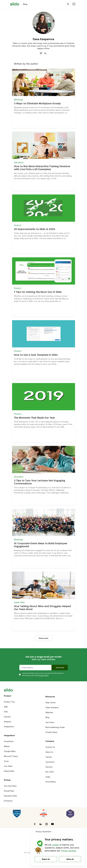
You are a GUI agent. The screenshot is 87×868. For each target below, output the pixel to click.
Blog (47, 717)
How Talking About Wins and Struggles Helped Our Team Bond (42, 608)
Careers (49, 757)
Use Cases (50, 722)
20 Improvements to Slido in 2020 (35, 229)
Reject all (46, 859)
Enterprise (8, 801)
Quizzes (7, 717)
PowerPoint (9, 741)
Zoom (6, 761)
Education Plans (10, 796)
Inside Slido (19, 603)
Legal (48, 777)
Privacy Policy (43, 675)
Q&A (6, 707)
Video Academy (52, 707)
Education (19, 163)
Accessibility (51, 782)
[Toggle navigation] (74, 4)
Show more (44, 638)
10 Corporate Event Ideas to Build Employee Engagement (40, 545)
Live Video (8, 766)
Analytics (8, 722)
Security (49, 767)
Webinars (49, 712)
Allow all (70, 859)
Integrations (9, 727)
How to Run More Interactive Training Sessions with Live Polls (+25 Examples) (42, 168)
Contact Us (50, 747)
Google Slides (10, 751)
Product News (51, 732)
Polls (6, 712)
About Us (49, 752)
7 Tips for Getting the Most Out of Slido (38, 292)
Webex (7, 746)
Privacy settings (69, 851)
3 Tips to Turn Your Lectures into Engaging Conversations (39, 482)
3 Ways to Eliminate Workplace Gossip (37, 104)
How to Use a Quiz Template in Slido (36, 355)
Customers (50, 762)
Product (18, 225)
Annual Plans (9, 791)
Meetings (18, 100)
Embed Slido (9, 771)
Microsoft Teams (11, 756)
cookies (55, 845)
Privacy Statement (43, 832)
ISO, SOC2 (50, 772)
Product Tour (9, 702)
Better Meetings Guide (55, 727)
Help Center (51, 703)
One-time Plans (10, 786)
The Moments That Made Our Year (34, 418)
